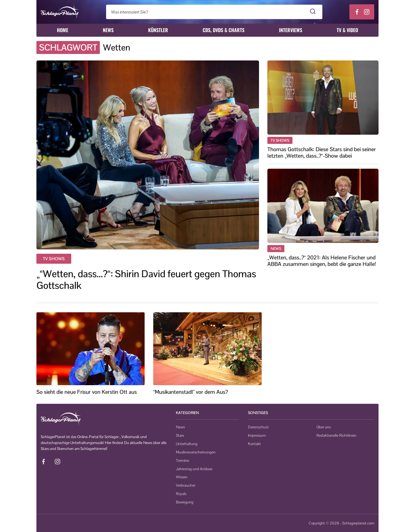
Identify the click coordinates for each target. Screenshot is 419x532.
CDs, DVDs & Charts (224, 30)
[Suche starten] (313, 12)
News (108, 30)
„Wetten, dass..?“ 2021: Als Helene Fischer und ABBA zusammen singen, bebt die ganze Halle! (322, 261)
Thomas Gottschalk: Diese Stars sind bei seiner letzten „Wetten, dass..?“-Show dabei (322, 153)
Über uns (324, 427)
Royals (181, 494)
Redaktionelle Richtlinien (336, 435)
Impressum (257, 435)
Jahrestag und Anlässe (194, 469)
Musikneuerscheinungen (196, 452)
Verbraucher (186, 485)
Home (63, 30)
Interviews (291, 30)
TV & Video (347, 30)
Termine (183, 460)
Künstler (158, 30)
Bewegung (185, 502)
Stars (180, 435)
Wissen (182, 477)
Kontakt (254, 444)
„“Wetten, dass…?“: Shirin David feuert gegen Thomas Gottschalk (146, 280)
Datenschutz (258, 427)
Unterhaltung (187, 444)
